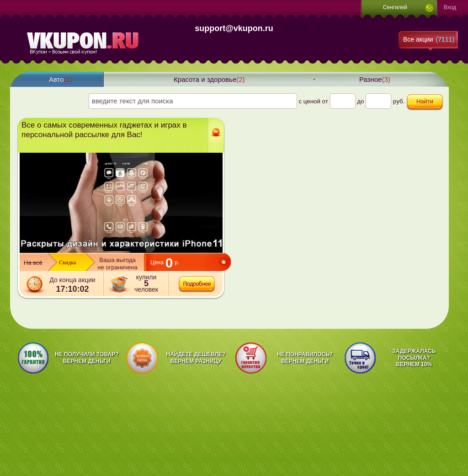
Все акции (429, 39)
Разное (375, 79)
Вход (450, 7)
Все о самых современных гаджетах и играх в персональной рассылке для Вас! (104, 130)
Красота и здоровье (209, 79)
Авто (61, 79)
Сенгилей (395, 7)
